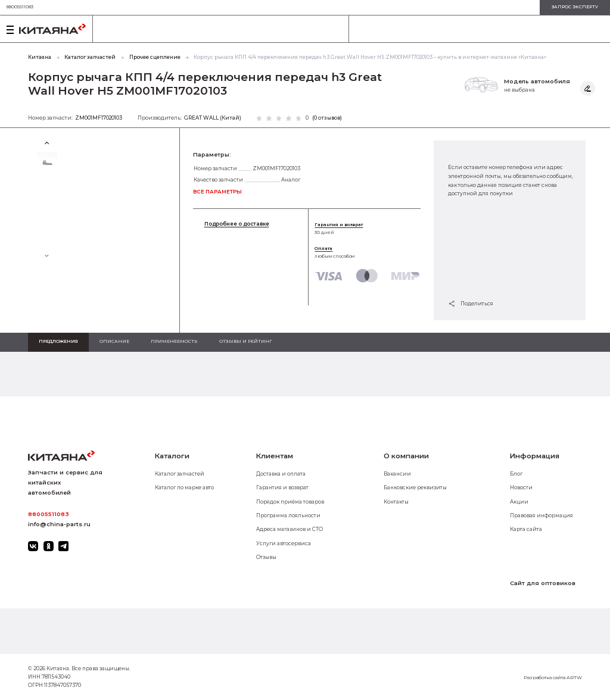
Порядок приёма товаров (290, 502)
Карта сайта (526, 529)
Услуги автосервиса (284, 543)
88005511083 (20, 7)
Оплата (323, 249)
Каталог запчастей (180, 474)
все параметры (217, 192)
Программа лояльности (288, 515)
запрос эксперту (575, 7)
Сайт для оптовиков (543, 583)
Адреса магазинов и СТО (290, 529)
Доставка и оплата (281, 474)
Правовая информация (541, 515)
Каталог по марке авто (184, 487)
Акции (519, 502)
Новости (521, 487)
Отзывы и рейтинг (246, 341)
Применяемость (174, 341)
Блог (516, 474)
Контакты (396, 502)
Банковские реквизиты (415, 487)
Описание (114, 341)
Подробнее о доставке (237, 224)
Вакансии (397, 474)
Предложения (58, 341)
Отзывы (266, 557)
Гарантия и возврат (339, 225)
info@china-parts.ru (59, 524)
